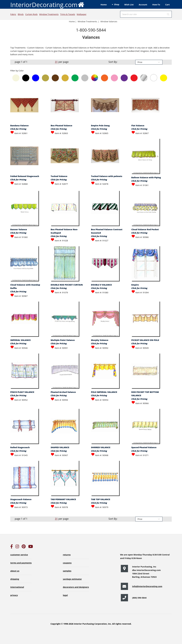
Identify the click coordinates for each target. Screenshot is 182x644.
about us (15, 571)
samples (67, 571)
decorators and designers (76, 587)
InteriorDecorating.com (47, 4)
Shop (117, 4)
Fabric (13, 14)
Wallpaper (82, 14)
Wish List (129, 5)
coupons (67, 563)
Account (143, 5)
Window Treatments (49, 14)
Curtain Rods (31, 14)
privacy (14, 595)
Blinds (21, 14)
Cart (167, 5)
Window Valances (109, 21)
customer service (19, 555)
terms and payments (21, 563)
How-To (156, 5)
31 (56, 62)
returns (67, 555)
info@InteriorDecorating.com (147, 586)
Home (104, 5)
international (17, 587)
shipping (15, 579)
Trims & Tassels (68, 14)
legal (65, 595)
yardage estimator (72, 579)
